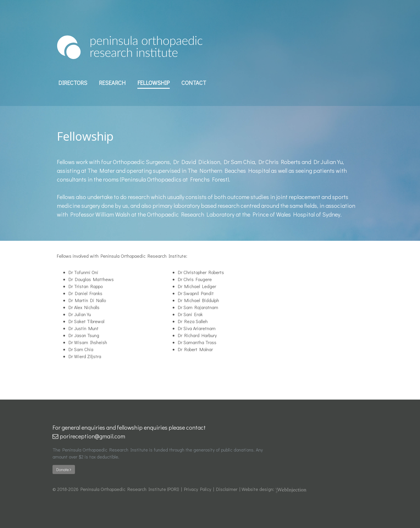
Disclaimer (227, 489)
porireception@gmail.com (89, 436)
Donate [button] (64, 469)
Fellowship (154, 83)
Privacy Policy (198, 489)
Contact (194, 83)
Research (112, 83)
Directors (73, 83)
